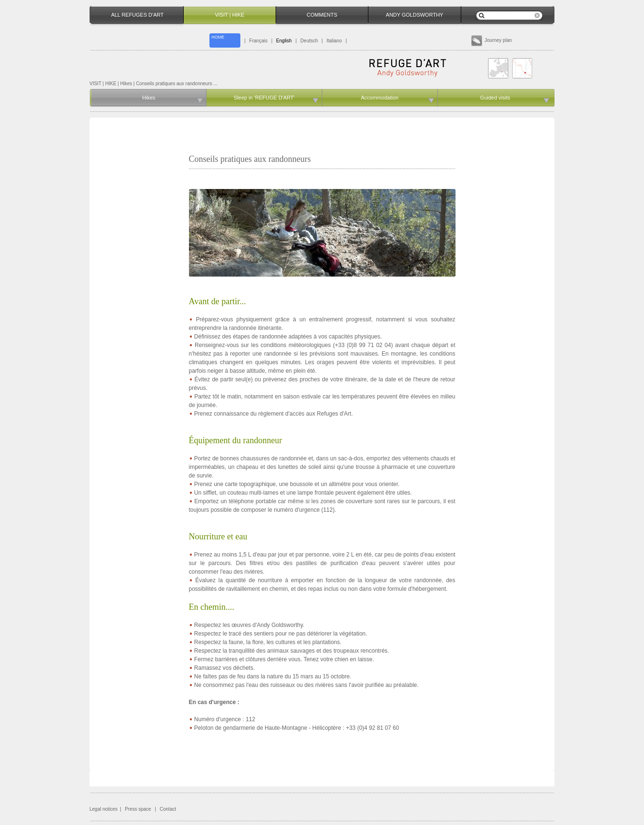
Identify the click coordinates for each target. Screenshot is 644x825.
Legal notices (104, 809)
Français (258, 41)
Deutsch (309, 41)
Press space (138, 809)
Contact (168, 809)
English (284, 41)
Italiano (334, 41)
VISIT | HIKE (103, 84)
